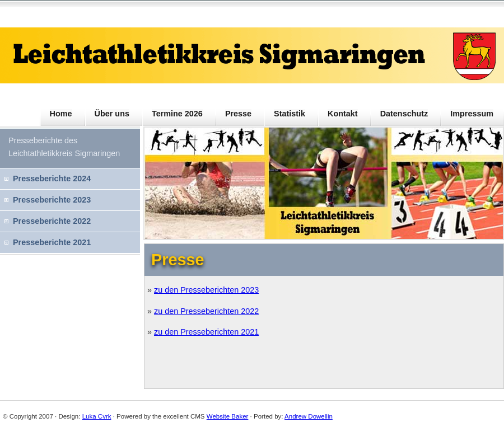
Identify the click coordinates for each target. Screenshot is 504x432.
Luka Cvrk (97, 416)
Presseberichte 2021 (52, 242)
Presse (238, 114)
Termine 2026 (177, 114)
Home (61, 114)
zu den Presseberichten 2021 (206, 332)
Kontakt (343, 114)
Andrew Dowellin (309, 416)
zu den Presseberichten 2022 (206, 311)
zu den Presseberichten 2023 (206, 290)
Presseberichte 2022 (52, 221)
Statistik (290, 114)
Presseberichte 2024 (52, 179)
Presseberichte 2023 (52, 200)
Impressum (472, 114)
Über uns (112, 114)
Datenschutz (404, 114)
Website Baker (228, 416)
